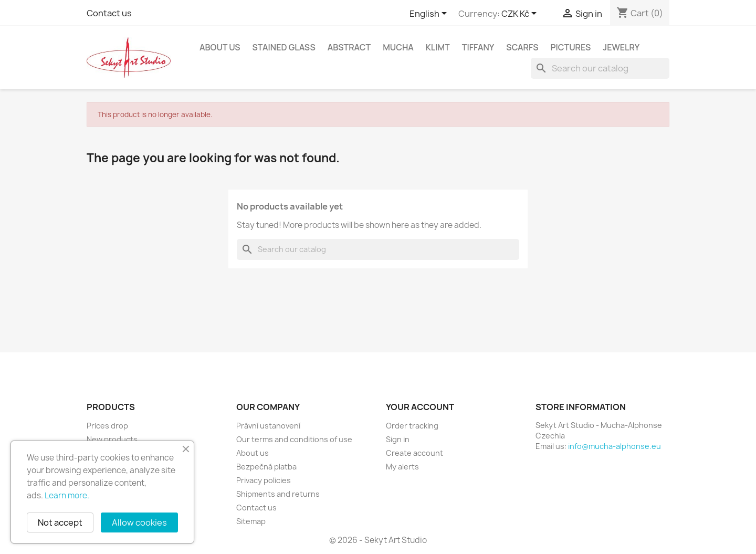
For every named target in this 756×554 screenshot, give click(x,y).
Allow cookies (139, 522)
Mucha (398, 47)
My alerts (402, 467)
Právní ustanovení (268, 426)
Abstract (349, 47)
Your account (420, 407)
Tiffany (478, 47)
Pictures (571, 47)
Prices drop (107, 426)
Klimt (438, 47)
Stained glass (283, 47)
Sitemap (251, 521)
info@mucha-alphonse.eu (615, 446)
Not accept (60, 522)
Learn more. (67, 495)
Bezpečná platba (266, 467)
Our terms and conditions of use (294, 439)
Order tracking (412, 426)
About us (220, 47)
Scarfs (522, 47)
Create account (414, 453)
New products (112, 439)
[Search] (600, 68)
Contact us (109, 13)
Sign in (398, 439)
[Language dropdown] (430, 14)
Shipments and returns (278, 494)
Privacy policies (264, 480)
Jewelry (621, 47)
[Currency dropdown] (521, 14)
